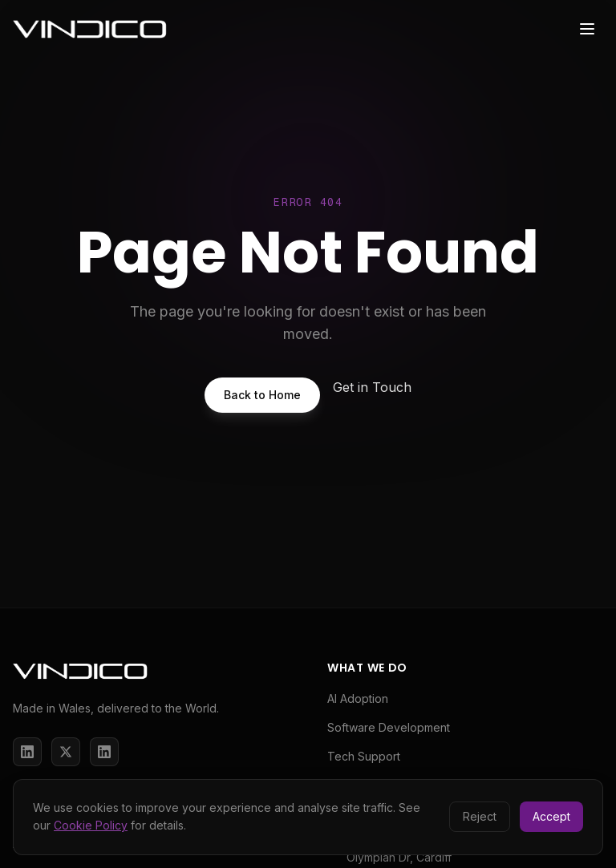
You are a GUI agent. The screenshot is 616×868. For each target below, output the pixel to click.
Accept (551, 816)
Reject (480, 816)
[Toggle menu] (587, 29)
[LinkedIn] (27, 752)
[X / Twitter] (66, 752)
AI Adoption (358, 698)
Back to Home (262, 395)
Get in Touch (372, 387)
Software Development (389, 727)
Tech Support (364, 756)
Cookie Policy (91, 825)
